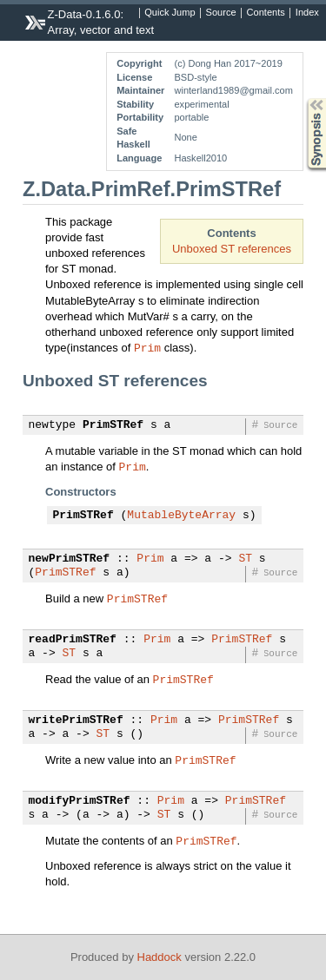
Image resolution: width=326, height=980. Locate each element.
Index (307, 13)
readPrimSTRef (73, 640)
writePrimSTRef (76, 720)
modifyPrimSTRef (80, 801)
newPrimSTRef (70, 559)
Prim (147, 347)
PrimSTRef (113, 425)
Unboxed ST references (232, 249)
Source (221, 13)
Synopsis (303, 99)
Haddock (160, 957)
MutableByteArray (181, 516)
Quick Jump (170, 13)
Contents (266, 13)
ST (245, 559)
